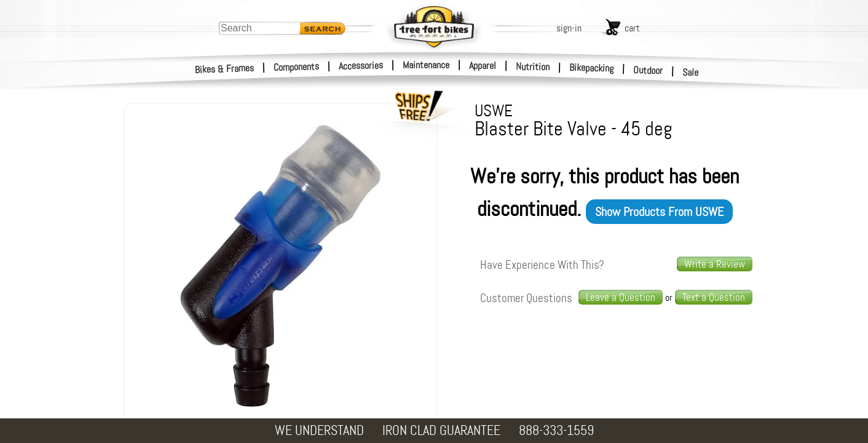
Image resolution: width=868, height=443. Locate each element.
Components (297, 67)
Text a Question (714, 297)
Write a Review (715, 264)
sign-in (569, 28)
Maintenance (426, 65)
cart (632, 28)
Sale (691, 73)
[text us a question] (714, 297)
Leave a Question (621, 297)
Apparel (483, 66)
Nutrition (533, 66)
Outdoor (648, 70)
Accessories (361, 66)
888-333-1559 (556, 430)
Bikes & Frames (225, 69)
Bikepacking (592, 68)
